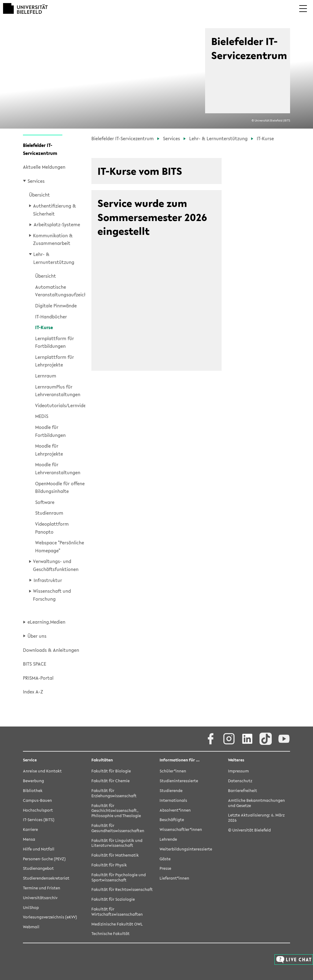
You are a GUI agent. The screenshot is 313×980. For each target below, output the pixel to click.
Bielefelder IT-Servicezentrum (40, 149)
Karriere (30, 830)
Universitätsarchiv (40, 898)
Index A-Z (33, 692)
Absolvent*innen (175, 811)
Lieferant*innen (174, 879)
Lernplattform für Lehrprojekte (55, 361)
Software (45, 502)
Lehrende (168, 840)
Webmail (31, 927)
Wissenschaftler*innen (181, 830)
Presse (165, 869)
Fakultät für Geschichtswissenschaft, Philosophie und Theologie (116, 811)
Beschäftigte (172, 820)
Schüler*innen (173, 771)
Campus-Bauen (37, 801)
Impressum (238, 771)
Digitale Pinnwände (56, 306)
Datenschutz (240, 781)
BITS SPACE (35, 664)
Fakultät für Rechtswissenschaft (122, 890)
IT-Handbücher (51, 317)
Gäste (165, 859)
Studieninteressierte (179, 781)
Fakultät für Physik (109, 865)
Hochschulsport (38, 811)
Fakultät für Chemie (110, 781)
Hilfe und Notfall (39, 849)
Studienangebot (38, 869)
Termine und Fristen (42, 888)
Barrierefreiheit (243, 791)
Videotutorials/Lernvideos (60, 405)
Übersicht (39, 195)
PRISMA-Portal (38, 678)
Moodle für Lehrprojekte (49, 450)
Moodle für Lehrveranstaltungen (58, 468)
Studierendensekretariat (46, 879)
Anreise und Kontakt (42, 771)
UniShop (31, 908)
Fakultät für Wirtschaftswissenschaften (117, 912)
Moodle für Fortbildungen (50, 431)
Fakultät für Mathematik (115, 856)
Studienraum (49, 513)
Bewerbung (33, 781)
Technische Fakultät (110, 934)
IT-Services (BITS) (39, 820)
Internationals (173, 801)
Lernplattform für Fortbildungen (55, 342)
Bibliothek (33, 791)
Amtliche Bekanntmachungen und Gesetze (256, 803)
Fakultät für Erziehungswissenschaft (114, 794)
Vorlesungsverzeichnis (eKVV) (50, 917)
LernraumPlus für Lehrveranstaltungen (58, 391)
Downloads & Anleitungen (51, 650)
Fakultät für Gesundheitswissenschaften (118, 828)
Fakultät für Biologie (111, 771)
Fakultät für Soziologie (113, 900)
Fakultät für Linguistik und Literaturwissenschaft (117, 843)
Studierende (171, 791)
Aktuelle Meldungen (44, 167)
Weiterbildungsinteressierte (186, 849)
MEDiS (42, 416)
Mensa (29, 840)
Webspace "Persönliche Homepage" (60, 546)
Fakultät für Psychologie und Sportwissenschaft (119, 878)
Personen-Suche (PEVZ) (44, 859)
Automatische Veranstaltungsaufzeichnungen (60, 291)
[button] (303, 13)
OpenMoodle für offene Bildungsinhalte (60, 487)
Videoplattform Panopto (52, 528)
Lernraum (46, 376)
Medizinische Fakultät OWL (117, 924)
